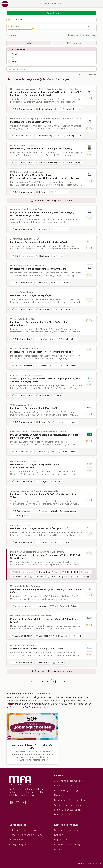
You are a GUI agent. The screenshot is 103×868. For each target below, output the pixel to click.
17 (69, 682)
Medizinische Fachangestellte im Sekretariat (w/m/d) (39, 242)
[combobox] (50, 69)
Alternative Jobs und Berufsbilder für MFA (32, 747)
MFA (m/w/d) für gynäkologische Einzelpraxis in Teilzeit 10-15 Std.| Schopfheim (45, 557)
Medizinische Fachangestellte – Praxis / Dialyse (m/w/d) (40, 528)
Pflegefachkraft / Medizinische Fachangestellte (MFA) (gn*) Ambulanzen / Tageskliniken (42, 214)
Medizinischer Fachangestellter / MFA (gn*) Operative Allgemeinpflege (39, 324)
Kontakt (59, 835)
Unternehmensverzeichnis (69, 805)
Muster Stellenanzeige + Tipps (25, 835)
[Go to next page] (75, 682)
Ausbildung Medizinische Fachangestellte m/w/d (36, 649)
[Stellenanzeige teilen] (91, 98)
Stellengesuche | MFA (66, 786)
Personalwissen (17, 840)
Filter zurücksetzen (88, 74)
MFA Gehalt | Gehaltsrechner (70, 800)
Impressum (61, 840)
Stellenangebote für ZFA (68, 810)
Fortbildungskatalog (66, 791)
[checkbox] (9, 54)
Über (66, 830)
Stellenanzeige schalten (22, 830)
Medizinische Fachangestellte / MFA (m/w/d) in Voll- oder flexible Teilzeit (45, 496)
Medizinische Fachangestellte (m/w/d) (31, 122)
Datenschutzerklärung (67, 845)
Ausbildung (74, 43)
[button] (51, 20)
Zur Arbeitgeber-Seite (37, 707)
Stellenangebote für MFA (68, 781)
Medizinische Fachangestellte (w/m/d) (31, 296)
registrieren (13, 704)
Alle (29, 43)
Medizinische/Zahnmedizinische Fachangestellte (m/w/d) (41, 149)
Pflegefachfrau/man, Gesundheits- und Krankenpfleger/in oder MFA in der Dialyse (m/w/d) (44, 436)
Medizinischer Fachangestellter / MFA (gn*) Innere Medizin (42, 352)
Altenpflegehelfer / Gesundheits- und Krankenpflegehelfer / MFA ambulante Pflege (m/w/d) (45, 380)
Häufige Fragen (63, 815)
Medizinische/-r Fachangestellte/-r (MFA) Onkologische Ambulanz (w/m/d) (46, 591)
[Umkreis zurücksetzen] (93, 26)
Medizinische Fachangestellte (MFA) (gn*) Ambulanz (38, 269)
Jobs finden (52, 13)
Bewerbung (61, 795)
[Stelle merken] (87, 98)
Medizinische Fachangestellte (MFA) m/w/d (34, 408)
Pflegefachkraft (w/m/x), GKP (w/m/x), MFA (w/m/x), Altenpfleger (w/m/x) (45, 621)
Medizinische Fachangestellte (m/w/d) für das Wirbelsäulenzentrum (35, 466)
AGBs (57, 849)
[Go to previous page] (32, 682)
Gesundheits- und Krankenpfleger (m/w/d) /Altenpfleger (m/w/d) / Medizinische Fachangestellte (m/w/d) (45, 94)
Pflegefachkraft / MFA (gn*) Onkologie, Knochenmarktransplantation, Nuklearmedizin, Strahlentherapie (45, 177)
